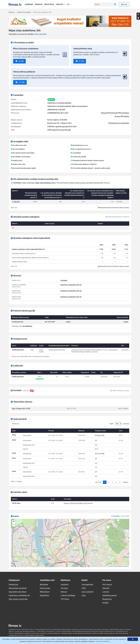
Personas (64, 588)
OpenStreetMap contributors (121, 566)
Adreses (64, 592)
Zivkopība (64, 280)
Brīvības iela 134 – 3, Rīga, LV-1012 (59, 123)
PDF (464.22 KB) (100, 435)
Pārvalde (39, 4)
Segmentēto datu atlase (18, 592)
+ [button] (14, 522)
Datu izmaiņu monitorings (18, 599)
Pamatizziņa (13, 585)
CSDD (84, 588)
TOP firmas (65, 599)
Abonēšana (44, 585)
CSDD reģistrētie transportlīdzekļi (59, 130)
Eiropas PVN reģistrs (122, 116)
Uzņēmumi (29, 4)
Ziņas (84, 595)
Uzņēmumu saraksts (24, 12)
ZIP (96, 441)
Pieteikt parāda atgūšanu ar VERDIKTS (84, 164)
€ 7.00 (80, 61)
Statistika (106, 588)
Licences (106, 592)
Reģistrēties (44, 595)
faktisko (123, 516)
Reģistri (61, 4)
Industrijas (49, 4)
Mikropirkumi (45, 592)
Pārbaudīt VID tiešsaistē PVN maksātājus (115, 113)
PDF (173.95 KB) (100, 454)
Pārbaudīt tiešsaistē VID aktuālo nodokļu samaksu (87, 161)
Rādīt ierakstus (119, 424)
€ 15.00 (20, 82)
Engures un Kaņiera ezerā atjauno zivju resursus (78, 503)
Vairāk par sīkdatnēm (102, 641)
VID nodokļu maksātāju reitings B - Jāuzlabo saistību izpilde (91, 168)
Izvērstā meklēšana (68, 595)
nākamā (125, 482)
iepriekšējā (98, 482)
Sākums (11, 12)
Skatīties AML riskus (19, 164)
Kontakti (105, 603)
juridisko (117, 516)
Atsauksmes (107, 599)
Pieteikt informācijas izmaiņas (120, 391)
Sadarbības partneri (110, 595)
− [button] (14, 525)
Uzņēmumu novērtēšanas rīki (19, 595)
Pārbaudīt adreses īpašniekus (119, 123)
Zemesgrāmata (87, 585)
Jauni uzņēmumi (88, 592)
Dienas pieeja (45, 588)
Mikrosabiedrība (41, 34)
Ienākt (124, 5)
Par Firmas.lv (107, 585)
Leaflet (110, 566)
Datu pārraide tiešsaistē (18, 588)
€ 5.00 (19, 61)
